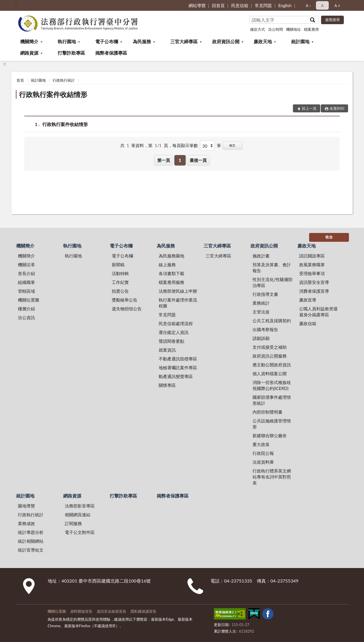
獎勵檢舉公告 (125, 300)
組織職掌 (26, 282)
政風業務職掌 (312, 265)
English (285, 5)
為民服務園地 (171, 256)
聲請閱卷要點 (171, 341)
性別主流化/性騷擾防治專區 (273, 282)
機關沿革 (26, 265)
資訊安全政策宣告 (111, 611)
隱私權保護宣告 (143, 611)
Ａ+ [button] (337, 5)
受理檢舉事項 (312, 273)
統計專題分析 (31, 532)
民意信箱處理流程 (176, 323)
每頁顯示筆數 (185, 145)
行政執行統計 (64, 80)
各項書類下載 (171, 273)
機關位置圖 (29, 300)
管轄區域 (26, 291)
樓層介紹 (26, 309)
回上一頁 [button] (309, 108)
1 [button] (180, 160)
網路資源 (29, 53)
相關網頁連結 (78, 515)
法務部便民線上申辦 (178, 291)
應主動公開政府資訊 (272, 365)
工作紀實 (120, 282)
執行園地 (67, 41)
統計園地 (300, 41)
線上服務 (167, 265)
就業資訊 (167, 350)
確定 (232, 145)
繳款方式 (258, 29)
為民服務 (142, 41)
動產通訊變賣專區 (176, 376)
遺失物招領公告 (127, 309)
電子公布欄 (107, 41)
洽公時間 (276, 29)
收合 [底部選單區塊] (329, 237)
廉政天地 (263, 41)
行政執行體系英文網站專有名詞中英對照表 (272, 477)
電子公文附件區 (80, 532)
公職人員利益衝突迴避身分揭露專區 (318, 312)
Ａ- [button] (308, 5)
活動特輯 (120, 273)
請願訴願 (261, 338)
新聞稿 (118, 265)
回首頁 (218, 5)
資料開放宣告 (81, 611)
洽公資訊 (26, 317)
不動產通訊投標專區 (178, 359)
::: (16, 4)
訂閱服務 (73, 523)
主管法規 (261, 312)
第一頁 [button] (164, 160)
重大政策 (261, 444)
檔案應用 (311, 29)
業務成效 (26, 523)
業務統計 (261, 303)
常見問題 (263, 5)
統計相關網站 (31, 541)
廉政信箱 (308, 323)
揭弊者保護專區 (111, 53)
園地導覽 (26, 506)
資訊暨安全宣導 (314, 282)
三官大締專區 (184, 41)
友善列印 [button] (337, 108)
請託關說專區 (312, 256)
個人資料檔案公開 (270, 373)
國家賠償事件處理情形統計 (272, 400)
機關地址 (293, 29)
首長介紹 (26, 273)
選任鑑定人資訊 (174, 332)
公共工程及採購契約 (272, 321)
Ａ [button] (322, 5)
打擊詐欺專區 (71, 53)
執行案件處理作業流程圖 (178, 303)
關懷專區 (167, 385)
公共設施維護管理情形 (272, 424)
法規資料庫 (263, 462)
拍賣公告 (120, 291)
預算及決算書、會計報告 (272, 268)
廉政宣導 (308, 300)
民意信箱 (240, 5)
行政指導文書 (265, 294)
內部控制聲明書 (267, 412)
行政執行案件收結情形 (53, 94)
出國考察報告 (265, 329)
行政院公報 (263, 453)
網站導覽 (197, 5)
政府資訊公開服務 (270, 356)
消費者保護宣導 (314, 291)
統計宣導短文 (31, 550)
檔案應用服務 (171, 282)
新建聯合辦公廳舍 (270, 435)
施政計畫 (261, 256)
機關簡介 (29, 41)
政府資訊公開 (226, 41)
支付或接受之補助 (270, 347)
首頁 (20, 80)
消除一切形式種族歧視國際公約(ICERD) (272, 385)
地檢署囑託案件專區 (178, 368)
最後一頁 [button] (198, 160)
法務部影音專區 (80, 506)
